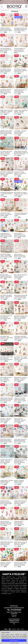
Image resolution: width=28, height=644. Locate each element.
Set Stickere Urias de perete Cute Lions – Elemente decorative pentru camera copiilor (6, 92)
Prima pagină (5, 10)
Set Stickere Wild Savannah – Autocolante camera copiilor (7, 338)
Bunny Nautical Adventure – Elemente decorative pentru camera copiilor (21, 297)
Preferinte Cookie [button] (14, 643)
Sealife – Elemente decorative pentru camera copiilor (19, 482)
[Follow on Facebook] (13, 616)
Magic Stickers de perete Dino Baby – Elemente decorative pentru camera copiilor (21, 380)
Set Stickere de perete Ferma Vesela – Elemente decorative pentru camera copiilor (21, 71)
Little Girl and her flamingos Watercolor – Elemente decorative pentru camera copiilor (6, 523)
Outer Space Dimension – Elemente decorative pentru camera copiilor (21, 441)
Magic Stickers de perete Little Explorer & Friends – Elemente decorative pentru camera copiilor (7, 400)
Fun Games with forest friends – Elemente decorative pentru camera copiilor (6, 153)
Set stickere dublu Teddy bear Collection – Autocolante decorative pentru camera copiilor (7, 359)
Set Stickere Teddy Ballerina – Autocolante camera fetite (20, 173)
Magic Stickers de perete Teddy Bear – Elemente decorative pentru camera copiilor (7, 112)
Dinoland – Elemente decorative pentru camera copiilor (6, 564)
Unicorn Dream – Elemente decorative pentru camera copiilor (20, 256)
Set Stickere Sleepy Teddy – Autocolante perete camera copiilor (6, 256)
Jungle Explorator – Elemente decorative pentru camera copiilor (6, 235)
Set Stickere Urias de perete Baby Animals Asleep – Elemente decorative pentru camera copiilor (6, 72)
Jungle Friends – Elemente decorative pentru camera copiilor (7, 482)
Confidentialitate (14, 622)
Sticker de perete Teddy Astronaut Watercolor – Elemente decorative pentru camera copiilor (20, 565)
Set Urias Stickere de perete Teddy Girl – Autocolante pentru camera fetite (20, 51)
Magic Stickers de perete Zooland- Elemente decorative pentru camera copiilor (7, 544)
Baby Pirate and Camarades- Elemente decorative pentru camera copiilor (20, 421)
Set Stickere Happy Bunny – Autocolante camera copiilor (21, 214)
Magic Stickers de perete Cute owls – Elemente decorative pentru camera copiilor (21, 503)
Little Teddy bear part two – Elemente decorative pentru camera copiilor (6, 380)
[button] (2, 7)
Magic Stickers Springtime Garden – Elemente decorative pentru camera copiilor (21, 112)
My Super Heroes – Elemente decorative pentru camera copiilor (6, 502)
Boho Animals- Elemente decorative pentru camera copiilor (20, 276)
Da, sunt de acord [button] (14, 640)
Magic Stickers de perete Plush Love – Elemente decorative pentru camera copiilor (21, 544)
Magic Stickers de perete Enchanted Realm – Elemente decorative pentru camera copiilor (21, 462)
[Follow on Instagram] (15, 616)
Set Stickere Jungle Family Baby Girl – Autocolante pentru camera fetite (21, 317)
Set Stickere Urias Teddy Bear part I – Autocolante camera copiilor (21, 358)
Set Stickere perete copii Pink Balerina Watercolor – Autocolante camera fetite (21, 30)
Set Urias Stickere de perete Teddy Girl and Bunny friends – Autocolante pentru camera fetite (6, 51)
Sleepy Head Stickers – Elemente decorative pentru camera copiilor (6, 441)
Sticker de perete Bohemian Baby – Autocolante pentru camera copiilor (19, 523)
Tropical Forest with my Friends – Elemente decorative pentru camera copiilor (6, 462)
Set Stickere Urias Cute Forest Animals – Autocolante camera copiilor (6, 318)
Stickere (24, 10)
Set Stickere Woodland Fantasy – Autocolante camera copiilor (6, 297)
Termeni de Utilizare (14, 621)
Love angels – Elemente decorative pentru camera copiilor (20, 132)
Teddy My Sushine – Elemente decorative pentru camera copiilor (6, 29)
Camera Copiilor (15, 10)
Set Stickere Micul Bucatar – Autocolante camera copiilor (7, 194)
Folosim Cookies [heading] (5, 633)
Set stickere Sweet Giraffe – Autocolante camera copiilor (6, 214)
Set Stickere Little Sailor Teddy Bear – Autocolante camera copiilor (21, 338)
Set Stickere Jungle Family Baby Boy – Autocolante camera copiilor (7, 173)
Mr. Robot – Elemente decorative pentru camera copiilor (6, 420)
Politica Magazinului (14, 619)
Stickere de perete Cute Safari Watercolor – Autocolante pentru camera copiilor (20, 92)
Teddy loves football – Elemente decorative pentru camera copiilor (20, 399)
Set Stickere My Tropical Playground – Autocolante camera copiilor (21, 194)
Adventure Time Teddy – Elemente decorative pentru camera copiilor (7, 132)
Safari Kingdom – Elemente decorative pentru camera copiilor (20, 235)
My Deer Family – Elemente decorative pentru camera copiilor (6, 276)
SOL (14, 624)
